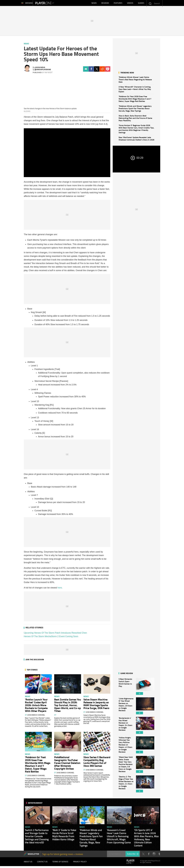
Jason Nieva (40, 68)
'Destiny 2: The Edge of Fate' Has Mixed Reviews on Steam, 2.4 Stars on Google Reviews (126, 785)
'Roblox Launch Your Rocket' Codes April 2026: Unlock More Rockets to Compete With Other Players (36, 706)
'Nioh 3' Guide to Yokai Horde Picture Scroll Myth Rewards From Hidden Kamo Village (64, 836)
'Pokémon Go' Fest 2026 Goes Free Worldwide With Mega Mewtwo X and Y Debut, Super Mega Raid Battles (135, 100)
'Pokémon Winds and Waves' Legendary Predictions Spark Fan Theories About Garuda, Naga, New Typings (135, 110)
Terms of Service (60, 863)
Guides (141, 4)
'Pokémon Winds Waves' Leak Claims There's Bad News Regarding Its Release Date (135, 81)
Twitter (97, 70)
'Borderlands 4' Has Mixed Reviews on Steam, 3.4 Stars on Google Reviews (126, 727)
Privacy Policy (80, 863)
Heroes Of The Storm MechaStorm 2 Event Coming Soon (51, 638)
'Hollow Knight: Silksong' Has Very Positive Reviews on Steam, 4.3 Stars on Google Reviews (126, 746)
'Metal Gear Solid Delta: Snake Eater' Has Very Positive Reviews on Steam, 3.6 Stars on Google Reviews (126, 766)
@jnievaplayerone (43, 71)
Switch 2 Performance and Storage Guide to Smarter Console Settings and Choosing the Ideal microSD (37, 837)
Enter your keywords (150, 4)
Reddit (102, 70)
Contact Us (42, 863)
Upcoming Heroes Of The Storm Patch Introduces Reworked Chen (55, 634)
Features (118, 4)
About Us (28, 863)
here (60, 589)
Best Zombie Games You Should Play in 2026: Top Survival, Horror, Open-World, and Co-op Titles (68, 706)
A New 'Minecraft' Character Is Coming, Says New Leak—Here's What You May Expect (135, 90)
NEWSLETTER (33, 855)
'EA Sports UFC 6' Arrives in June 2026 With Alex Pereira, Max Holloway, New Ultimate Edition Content (146, 839)
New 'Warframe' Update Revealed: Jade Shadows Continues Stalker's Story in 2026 (136, 140)
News (94, 4)
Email (86, 70)
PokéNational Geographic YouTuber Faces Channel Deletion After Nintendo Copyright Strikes (67, 764)
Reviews (105, 4)
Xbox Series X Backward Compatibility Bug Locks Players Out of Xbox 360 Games (97, 763)
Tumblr (159, 855)
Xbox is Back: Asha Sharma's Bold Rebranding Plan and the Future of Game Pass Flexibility (135, 119)
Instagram (154, 855)
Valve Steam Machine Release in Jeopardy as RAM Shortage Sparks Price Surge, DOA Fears (96, 705)
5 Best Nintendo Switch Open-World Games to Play (126, 688)
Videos (130, 4)
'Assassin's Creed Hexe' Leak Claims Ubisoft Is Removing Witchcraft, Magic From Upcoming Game (119, 837)
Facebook (91, 70)
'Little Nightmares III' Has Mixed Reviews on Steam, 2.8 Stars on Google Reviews (126, 707)
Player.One (53, 4)
